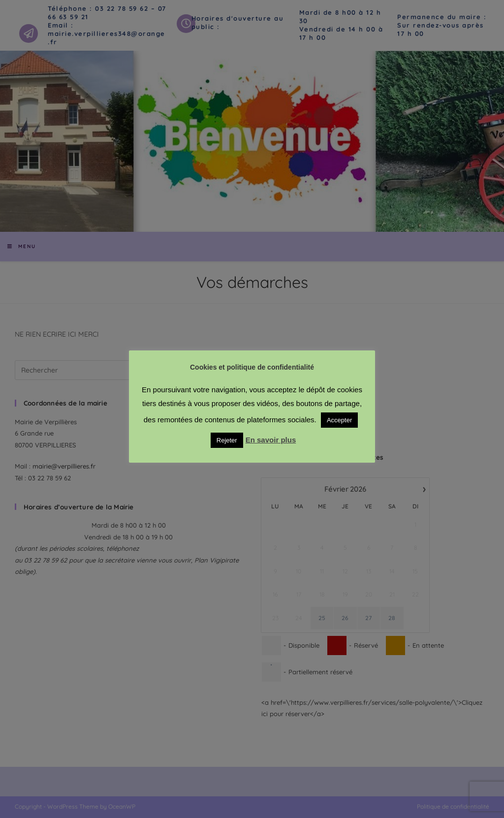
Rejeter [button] (227, 440)
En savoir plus (271, 440)
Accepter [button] (339, 420)
